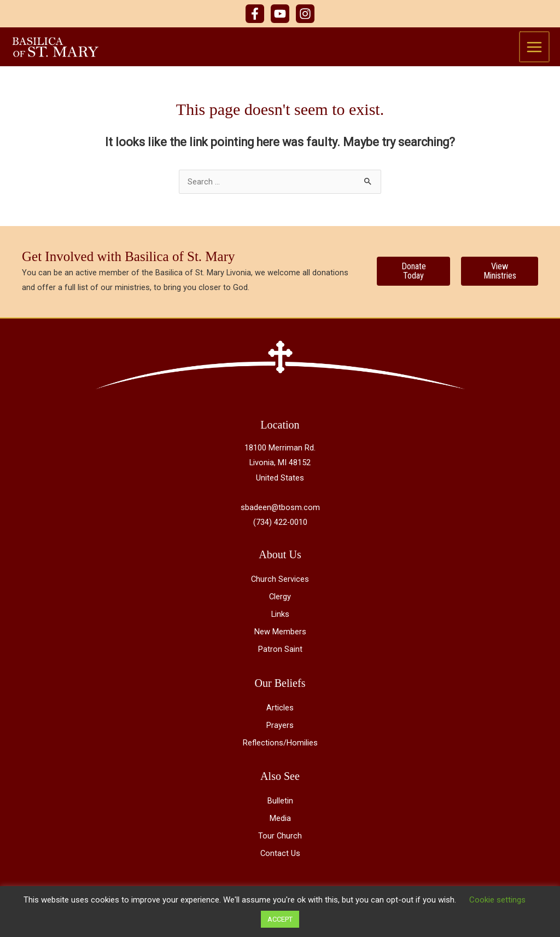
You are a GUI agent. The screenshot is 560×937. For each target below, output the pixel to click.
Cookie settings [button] (497, 900)
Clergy (280, 602)
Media (280, 824)
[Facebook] (255, 14)
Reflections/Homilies (280, 748)
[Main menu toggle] (535, 49)
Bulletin (280, 806)
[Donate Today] (413, 277)
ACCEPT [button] (280, 919)
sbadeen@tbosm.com (280, 512)
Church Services (280, 585)
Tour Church (280, 841)
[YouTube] (280, 14)
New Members (280, 637)
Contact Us (280, 859)
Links (280, 620)
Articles (280, 713)
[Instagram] (305, 14)
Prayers (280, 730)
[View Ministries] (500, 277)
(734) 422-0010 (280, 528)
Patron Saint (280, 655)
